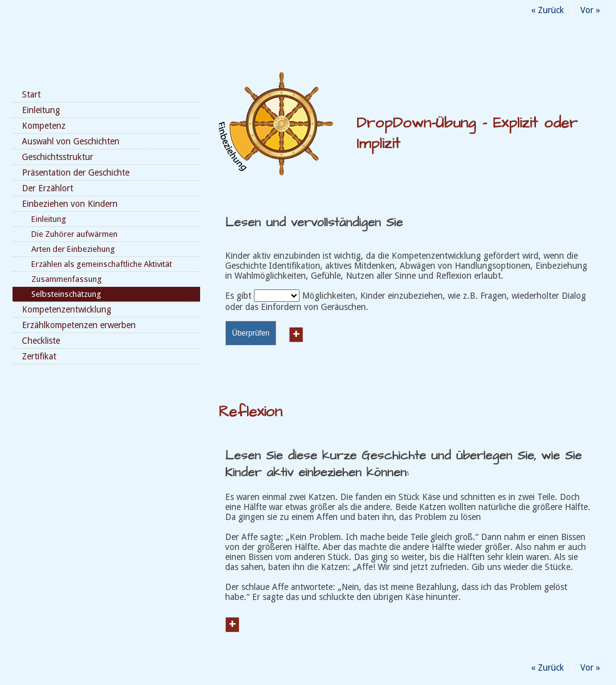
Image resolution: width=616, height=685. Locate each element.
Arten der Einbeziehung (73, 249)
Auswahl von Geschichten (71, 141)
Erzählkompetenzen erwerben (79, 325)
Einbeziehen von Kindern (70, 204)
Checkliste (41, 341)
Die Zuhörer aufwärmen (74, 234)
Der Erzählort (48, 188)
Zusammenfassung (67, 279)
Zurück (548, 10)
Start (31, 94)
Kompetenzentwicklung (67, 309)
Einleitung (41, 110)
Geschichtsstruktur (58, 157)
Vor (590, 10)
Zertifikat (39, 356)
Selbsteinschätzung (66, 294)
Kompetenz (44, 126)
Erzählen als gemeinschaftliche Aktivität (102, 264)
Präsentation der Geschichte (76, 172)
